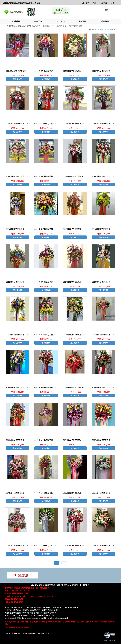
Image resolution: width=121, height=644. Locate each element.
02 (61, 563)
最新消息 (83, 21)
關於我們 (60, 21)
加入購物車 (18, 79)
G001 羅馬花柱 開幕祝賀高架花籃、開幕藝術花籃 (25, 71)
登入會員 (86, 3)
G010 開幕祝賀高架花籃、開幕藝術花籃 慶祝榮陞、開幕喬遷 (87, 493)
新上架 (100, 30)
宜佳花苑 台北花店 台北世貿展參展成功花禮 (22, 3)
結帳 (112, 3)
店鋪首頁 (16, 21)
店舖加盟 (104, 3)
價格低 (113, 30)
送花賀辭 (105, 21)
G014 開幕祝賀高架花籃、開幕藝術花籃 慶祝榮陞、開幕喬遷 (87, 282)
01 (56, 563)
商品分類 (38, 21)
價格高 (107, 30)
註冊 (95, 3)
